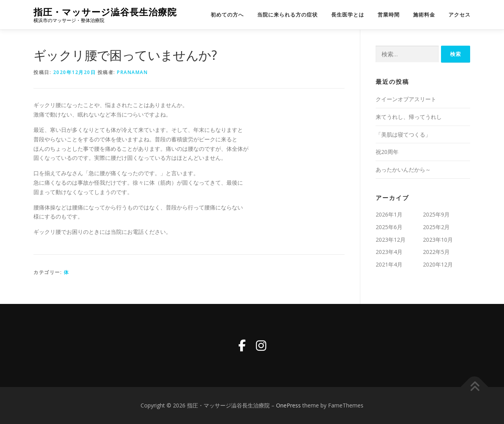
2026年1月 (389, 214)
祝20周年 (387, 152)
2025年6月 (389, 227)
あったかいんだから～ (403, 169)
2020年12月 (438, 264)
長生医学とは (348, 15)
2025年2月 (436, 227)
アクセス (460, 15)
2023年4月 (389, 252)
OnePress (288, 405)
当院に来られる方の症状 (287, 15)
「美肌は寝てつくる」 (403, 134)
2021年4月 (389, 264)
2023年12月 (391, 240)
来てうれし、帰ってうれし (409, 117)
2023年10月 (438, 240)
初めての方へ (227, 15)
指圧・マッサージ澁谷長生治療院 (105, 12)
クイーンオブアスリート (406, 99)
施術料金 (424, 15)
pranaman (132, 72)
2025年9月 (436, 214)
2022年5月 (436, 252)
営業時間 (389, 15)
